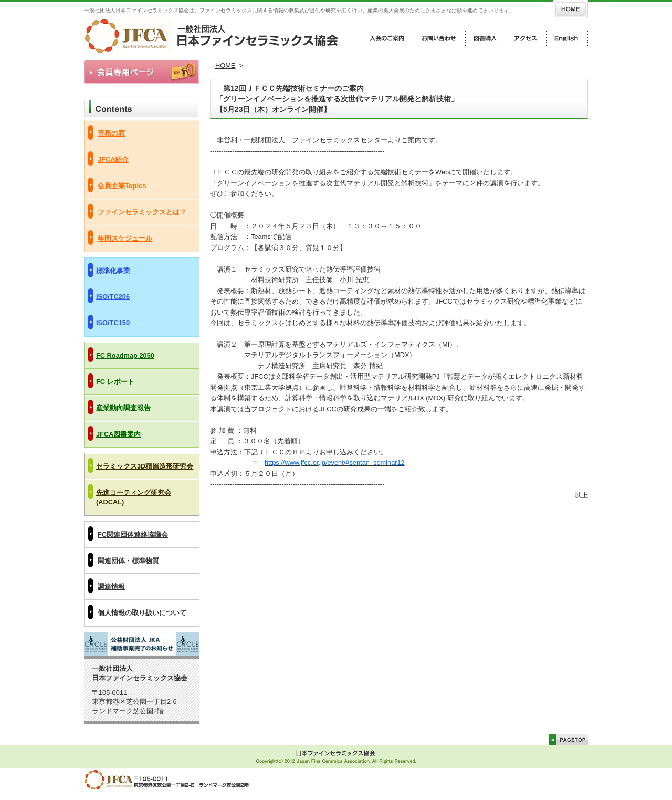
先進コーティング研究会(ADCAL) (134, 497)
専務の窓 (111, 133)
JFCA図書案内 (118, 434)
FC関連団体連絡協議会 (133, 534)
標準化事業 (113, 271)
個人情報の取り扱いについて (142, 613)
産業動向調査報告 (123, 408)
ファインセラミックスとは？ (142, 212)
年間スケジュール (125, 238)
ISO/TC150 (113, 323)
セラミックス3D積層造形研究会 (145, 466)
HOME (225, 65)
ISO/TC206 (113, 297)
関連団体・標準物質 (128, 561)
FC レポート (115, 382)
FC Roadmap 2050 (125, 355)
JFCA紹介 (113, 159)
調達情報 (111, 586)
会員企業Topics (122, 186)
